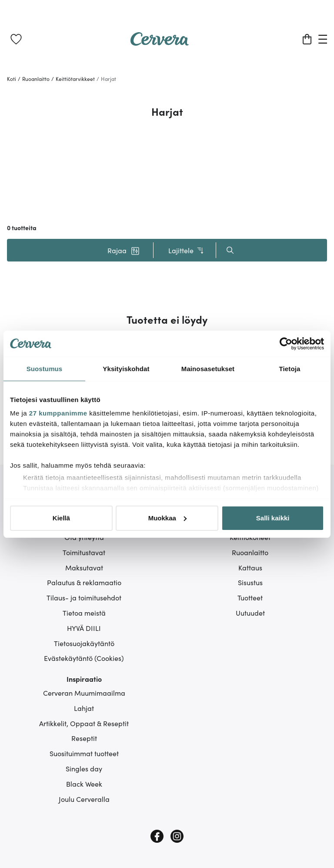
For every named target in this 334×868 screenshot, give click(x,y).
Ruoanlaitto (250, 552)
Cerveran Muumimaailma (84, 693)
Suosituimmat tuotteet (84, 753)
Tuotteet (250, 597)
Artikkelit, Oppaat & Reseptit (84, 723)
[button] (124, 250)
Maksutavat (84, 567)
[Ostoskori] (307, 39)
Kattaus (250, 567)
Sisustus (250, 582)
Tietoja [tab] (290, 369)
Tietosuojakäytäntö (84, 643)
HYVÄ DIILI (84, 628)
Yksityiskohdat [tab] (126, 369)
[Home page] (160, 43)
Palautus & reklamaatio (84, 582)
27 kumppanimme (58, 413)
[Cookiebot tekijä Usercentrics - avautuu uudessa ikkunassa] (286, 344)
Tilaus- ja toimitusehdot (84, 597)
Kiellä (61, 518)
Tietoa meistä (84, 613)
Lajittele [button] (186, 250)
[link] (16, 39)
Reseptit (84, 738)
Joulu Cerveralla (84, 799)
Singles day (84, 768)
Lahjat (84, 708)
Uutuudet (250, 613)
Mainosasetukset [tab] (208, 369)
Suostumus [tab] (45, 369)
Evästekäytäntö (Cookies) (84, 658)
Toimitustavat (84, 552)
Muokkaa (167, 518)
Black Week (84, 784)
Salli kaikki (273, 518)
